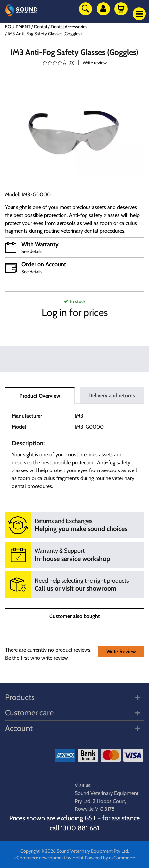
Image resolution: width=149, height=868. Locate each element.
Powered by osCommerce (110, 858)
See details (32, 251)
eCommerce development (40, 858)
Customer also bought (75, 616)
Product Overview (40, 396)
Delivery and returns (112, 395)
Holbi (78, 858)
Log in (54, 313)
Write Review (121, 651)
